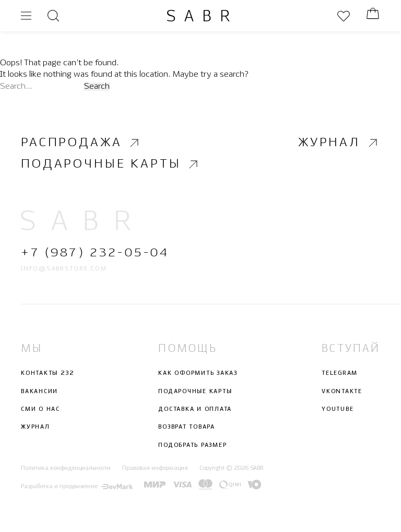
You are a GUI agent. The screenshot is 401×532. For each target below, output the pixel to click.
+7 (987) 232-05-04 (95, 253)
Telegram (340, 374)
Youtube (338, 409)
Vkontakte (342, 392)
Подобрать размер (192, 445)
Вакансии (39, 392)
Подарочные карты (111, 164)
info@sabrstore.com (64, 269)
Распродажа (81, 143)
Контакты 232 (48, 374)
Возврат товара (187, 428)
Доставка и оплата (195, 409)
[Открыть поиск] (53, 16)
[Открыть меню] (26, 16)
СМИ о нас (40, 409)
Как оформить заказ (198, 374)
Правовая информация (155, 468)
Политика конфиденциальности (66, 468)
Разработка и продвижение (77, 487)
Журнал (339, 143)
